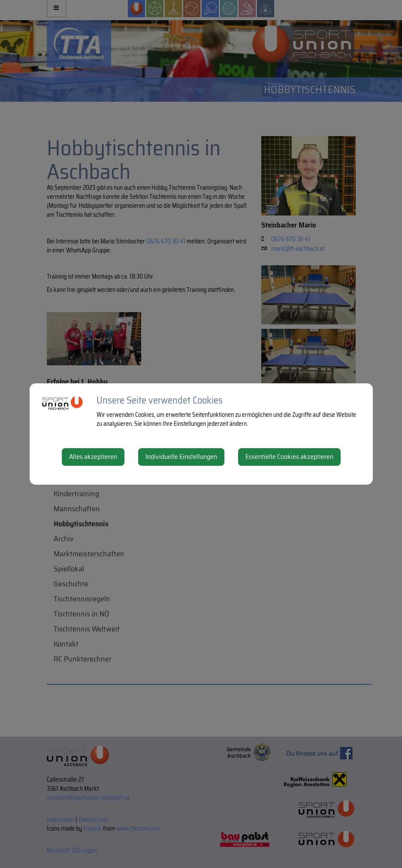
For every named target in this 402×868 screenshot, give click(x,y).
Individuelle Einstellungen (181, 457)
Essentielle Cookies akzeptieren (289, 457)
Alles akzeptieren (93, 457)
